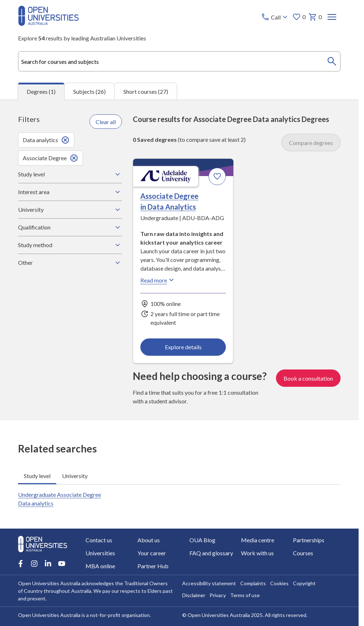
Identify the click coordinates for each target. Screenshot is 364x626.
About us (149, 540)
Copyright (304, 583)
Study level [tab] (37, 475)
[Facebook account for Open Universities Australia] (21, 564)
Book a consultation (308, 378)
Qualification (70, 227)
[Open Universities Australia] (49, 24)
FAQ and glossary (211, 553)
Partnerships (309, 540)
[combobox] (179, 61)
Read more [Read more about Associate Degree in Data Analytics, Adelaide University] (158, 280)
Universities (100, 553)
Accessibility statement (209, 583)
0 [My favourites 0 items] (299, 17)
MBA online (100, 566)
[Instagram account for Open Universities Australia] (34, 564)
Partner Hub (153, 566)
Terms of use (245, 595)
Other (70, 263)
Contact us (99, 540)
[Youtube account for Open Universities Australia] (62, 564)
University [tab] (75, 475)
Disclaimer (194, 595)
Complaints (253, 583)
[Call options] (275, 17)
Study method (70, 245)
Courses (303, 553)
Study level (70, 174)
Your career (152, 553)
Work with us (257, 553)
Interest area (70, 192)
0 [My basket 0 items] (315, 17)
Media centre (258, 540)
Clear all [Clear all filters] (106, 121)
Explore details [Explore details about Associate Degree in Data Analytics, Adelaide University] (183, 347)
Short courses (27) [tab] (146, 91)
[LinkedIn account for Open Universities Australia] (48, 564)
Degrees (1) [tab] (41, 91)
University (70, 210)
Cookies (279, 583)
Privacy (218, 595)
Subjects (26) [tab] (89, 91)
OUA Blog (202, 540)
